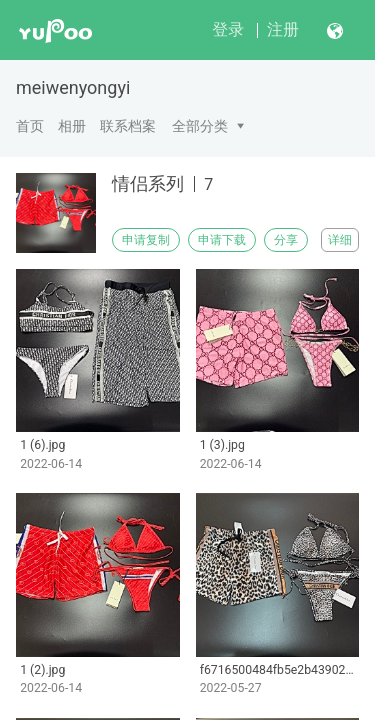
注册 (283, 29)
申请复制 (146, 240)
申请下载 (222, 240)
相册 (72, 126)
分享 (286, 240)
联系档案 (128, 126)
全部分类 (200, 126)
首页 (30, 126)
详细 (340, 240)
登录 (228, 29)
